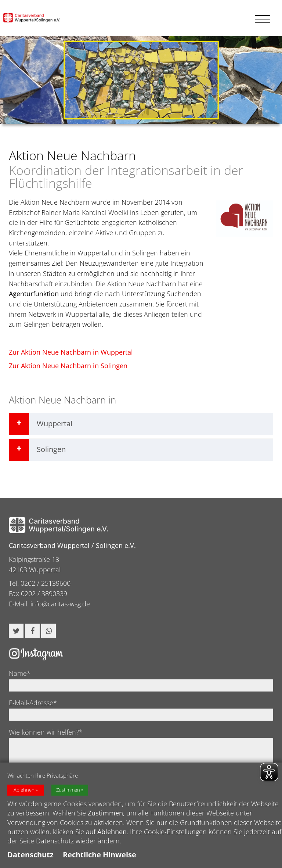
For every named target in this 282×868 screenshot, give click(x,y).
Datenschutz (30, 859)
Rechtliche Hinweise (100, 859)
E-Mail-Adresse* (33, 703)
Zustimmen (68, 794)
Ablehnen (24, 794)
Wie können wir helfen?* (46, 732)
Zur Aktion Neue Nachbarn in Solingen (68, 366)
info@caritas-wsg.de (60, 604)
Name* (20, 673)
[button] (16, 631)
